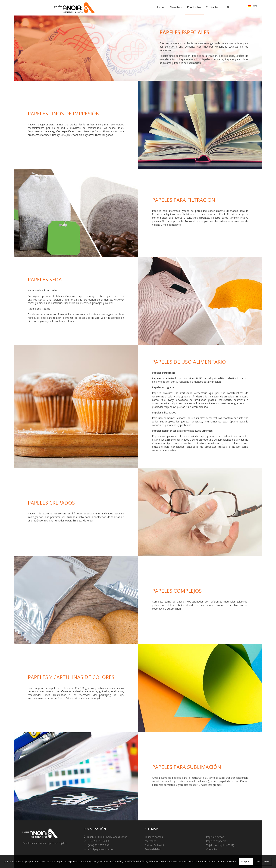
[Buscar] (228, 7)
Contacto (211, 849)
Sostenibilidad (153, 849)
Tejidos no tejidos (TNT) (220, 845)
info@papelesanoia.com (101, 849)
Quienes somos (154, 837)
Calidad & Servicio (155, 845)
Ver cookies (263, 861)
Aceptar (246, 861)
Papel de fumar (215, 837)
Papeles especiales (217, 841)
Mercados (151, 841)
